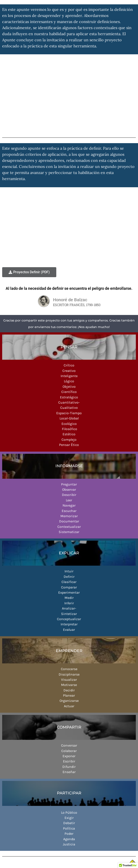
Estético (69, 434)
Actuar (69, 706)
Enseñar (69, 772)
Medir (69, 598)
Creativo (69, 371)
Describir (69, 495)
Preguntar (69, 484)
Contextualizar (69, 527)
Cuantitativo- (69, 402)
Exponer (69, 756)
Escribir (69, 761)
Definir (69, 577)
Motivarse (69, 685)
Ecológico (69, 424)
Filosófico (69, 429)
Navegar (69, 505)
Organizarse (69, 701)
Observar (69, 489)
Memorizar (69, 516)
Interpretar (69, 624)
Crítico (69, 365)
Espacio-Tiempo (69, 413)
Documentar (69, 521)
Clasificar (69, 582)
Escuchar (69, 511)
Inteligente (69, 376)
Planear (69, 695)
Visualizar (69, 680)
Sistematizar (69, 532)
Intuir (69, 571)
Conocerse (69, 669)
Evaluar (69, 630)
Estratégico (69, 397)
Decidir (69, 690)
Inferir (69, 603)
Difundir (69, 767)
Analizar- (69, 608)
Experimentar (69, 592)
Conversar (69, 745)
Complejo (69, 440)
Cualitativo (69, 408)
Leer (69, 500)
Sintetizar (69, 614)
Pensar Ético (69, 445)
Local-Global (69, 418)
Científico (69, 392)
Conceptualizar (69, 619)
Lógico (69, 381)
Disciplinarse (69, 674)
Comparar (69, 587)
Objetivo (69, 387)
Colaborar (69, 751)
